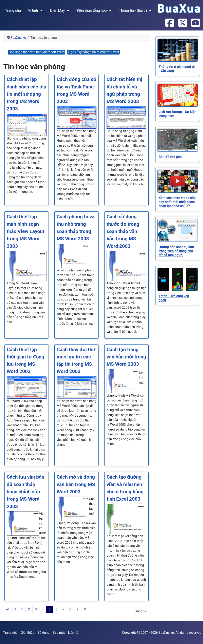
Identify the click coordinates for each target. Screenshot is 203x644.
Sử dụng (44, 633)
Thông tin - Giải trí (133, 11)
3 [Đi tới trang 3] (36, 609)
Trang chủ (13, 11)
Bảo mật (59, 633)
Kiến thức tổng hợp (92, 11)
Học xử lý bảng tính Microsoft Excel (94, 52)
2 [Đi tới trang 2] (29, 609)
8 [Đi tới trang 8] (70, 609)
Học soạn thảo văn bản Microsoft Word (36, 52)
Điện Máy (58, 11)
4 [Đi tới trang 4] (43, 609)
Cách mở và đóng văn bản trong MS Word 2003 (76, 484)
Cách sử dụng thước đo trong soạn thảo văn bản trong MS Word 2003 (123, 231)
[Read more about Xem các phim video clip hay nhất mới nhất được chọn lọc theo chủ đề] (178, 181)
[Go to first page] (7, 609)
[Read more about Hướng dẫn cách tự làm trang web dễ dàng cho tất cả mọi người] (178, 230)
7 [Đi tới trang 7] (63, 609)
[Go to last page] (85, 609)
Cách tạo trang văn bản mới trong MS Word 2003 (126, 357)
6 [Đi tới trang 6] (57, 609)
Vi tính (33, 11)
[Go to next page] (77, 609)
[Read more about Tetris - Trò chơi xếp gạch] (178, 279)
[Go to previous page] (15, 609)
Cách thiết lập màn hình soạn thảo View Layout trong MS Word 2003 (26, 231)
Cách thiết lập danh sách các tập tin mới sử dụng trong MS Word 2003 (26, 94)
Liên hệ (73, 633)
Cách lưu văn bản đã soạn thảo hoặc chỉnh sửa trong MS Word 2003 (25, 492)
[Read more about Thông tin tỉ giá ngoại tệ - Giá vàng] (178, 50)
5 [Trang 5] (50, 609)
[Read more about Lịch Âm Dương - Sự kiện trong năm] (178, 95)
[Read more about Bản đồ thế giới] (178, 140)
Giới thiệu (28, 633)
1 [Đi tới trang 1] (22, 609)
